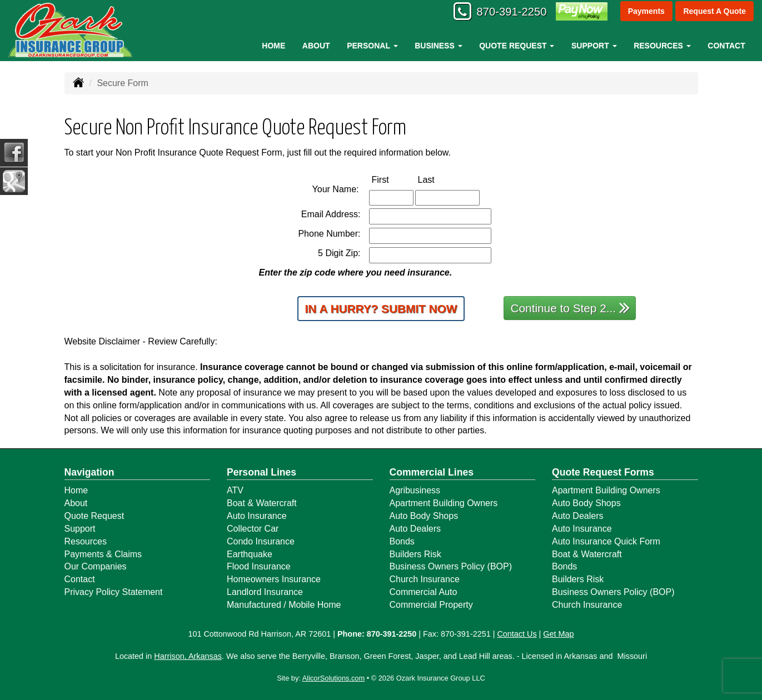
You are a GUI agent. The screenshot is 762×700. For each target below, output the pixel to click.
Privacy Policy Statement (114, 592)
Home (273, 46)
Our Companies (96, 566)
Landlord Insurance (265, 592)
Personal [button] (372, 46)
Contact (726, 46)
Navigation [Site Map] (89, 472)
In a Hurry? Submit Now (381, 309)
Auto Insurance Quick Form (606, 541)
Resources (86, 541)
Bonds (402, 541)
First (392, 179)
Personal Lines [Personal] (262, 472)
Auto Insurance (257, 516)
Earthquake (250, 554)
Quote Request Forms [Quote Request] (603, 472)
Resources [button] (662, 46)
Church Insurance (425, 579)
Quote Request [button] (517, 46)
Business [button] (438, 46)
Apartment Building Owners (444, 503)
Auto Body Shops (424, 516)
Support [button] (594, 46)
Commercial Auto (424, 592)
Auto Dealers (415, 529)
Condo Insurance (261, 541)
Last (438, 179)
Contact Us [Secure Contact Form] (517, 634)
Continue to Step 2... (571, 307)
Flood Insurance (259, 566)
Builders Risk (415, 554)
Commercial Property (431, 605)
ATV (235, 490)
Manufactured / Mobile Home (284, 605)
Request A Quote (714, 12)
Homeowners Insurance (274, 579)
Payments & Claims (103, 554)
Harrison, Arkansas (188, 656)
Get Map (558, 634)
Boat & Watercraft (262, 503)
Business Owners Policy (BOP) (451, 566)
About (316, 46)
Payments (646, 12)
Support (80, 529)
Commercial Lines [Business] (432, 472)
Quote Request (94, 516)
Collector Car (253, 529)
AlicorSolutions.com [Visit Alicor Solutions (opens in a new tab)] (333, 678)
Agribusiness (415, 490)
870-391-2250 (505, 12)
